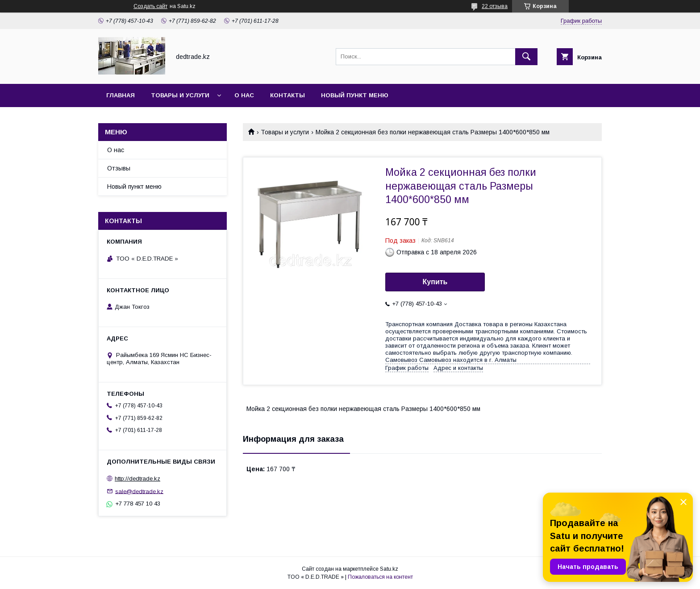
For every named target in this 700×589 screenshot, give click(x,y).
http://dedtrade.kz (137, 479)
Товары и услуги (180, 95)
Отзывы (119, 168)
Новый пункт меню (355, 95)
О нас (244, 95)
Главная (121, 95)
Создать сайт (150, 6)
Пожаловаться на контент (380, 577)
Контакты (287, 95)
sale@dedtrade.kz (139, 491)
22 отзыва (495, 6)
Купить (435, 282)
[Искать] (526, 57)
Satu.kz (389, 569)
